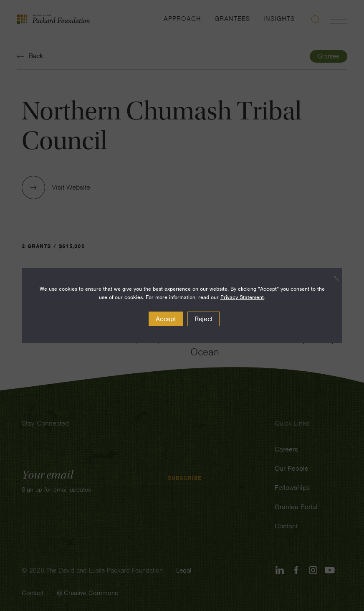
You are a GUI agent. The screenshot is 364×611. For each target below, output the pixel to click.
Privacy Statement (242, 297)
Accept (166, 319)
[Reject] (332, 278)
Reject (204, 319)
